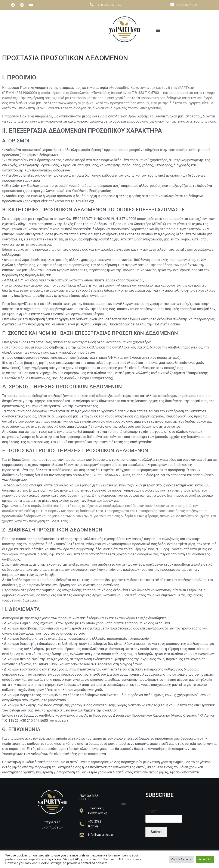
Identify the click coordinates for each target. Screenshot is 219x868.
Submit (156, 832)
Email (151, 812)
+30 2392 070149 (109, 5)
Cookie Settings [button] (181, 859)
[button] (158, 30)
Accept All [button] (205, 859)
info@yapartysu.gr (187, 5)
